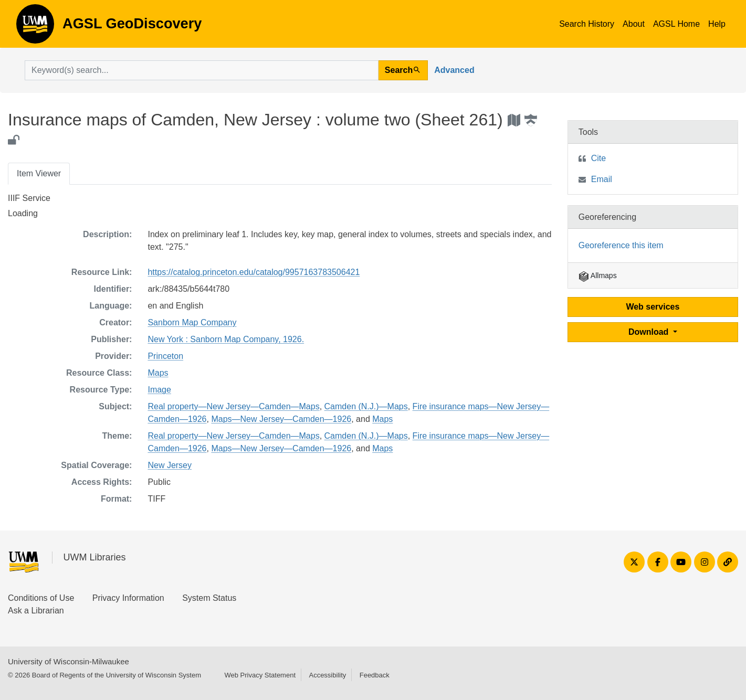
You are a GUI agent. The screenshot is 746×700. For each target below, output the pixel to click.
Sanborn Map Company (192, 322)
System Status (209, 598)
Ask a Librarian (36, 611)
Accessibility (327, 675)
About (634, 24)
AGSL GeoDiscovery (35, 27)
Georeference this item (621, 245)
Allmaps (598, 275)
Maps (158, 373)
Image (159, 390)
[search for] (202, 70)
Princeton (165, 356)
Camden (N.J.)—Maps (366, 406)
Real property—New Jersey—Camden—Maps (233, 406)
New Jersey (170, 465)
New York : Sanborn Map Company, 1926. (226, 339)
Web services (653, 307)
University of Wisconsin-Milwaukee (69, 661)
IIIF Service (29, 198)
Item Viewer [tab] (39, 173)
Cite (598, 158)
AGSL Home (676, 24)
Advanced (454, 70)
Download (650, 332)
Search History (587, 24)
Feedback (375, 675)
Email (602, 179)
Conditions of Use (41, 598)
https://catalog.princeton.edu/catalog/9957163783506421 (254, 272)
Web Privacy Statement (260, 675)
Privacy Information (128, 598)
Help (717, 24)
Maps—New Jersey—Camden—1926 (281, 419)
